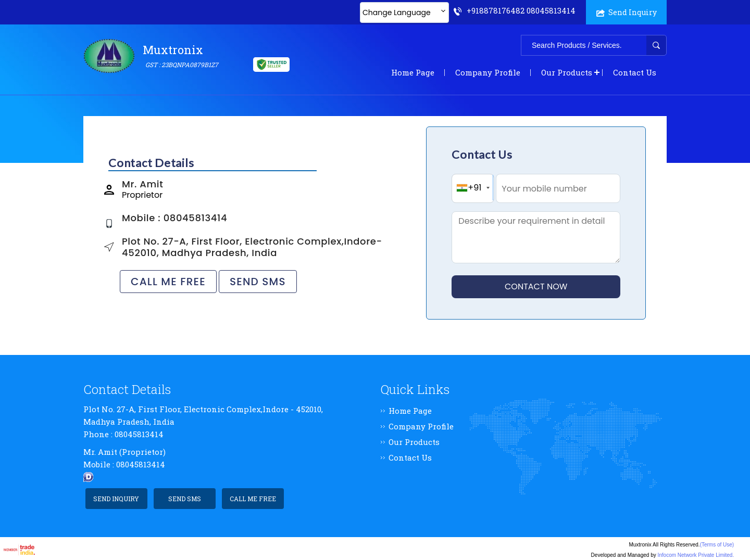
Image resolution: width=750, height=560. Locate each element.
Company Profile (488, 72)
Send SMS (258, 282)
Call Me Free (168, 282)
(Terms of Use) (717, 545)
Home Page (413, 72)
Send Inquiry (627, 12)
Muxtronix (182, 56)
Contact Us (635, 72)
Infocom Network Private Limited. (696, 555)
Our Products (567, 72)
